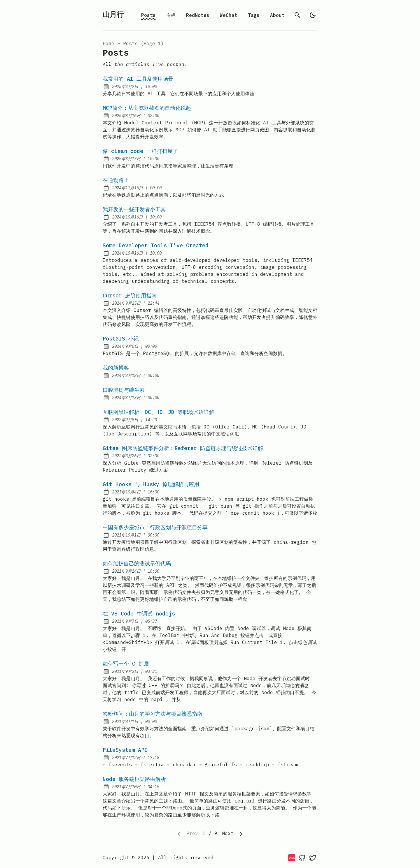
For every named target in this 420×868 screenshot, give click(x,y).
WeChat (229, 15)
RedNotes (198, 15)
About (277, 15)
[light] (313, 15)
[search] (297, 15)
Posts (148, 15)
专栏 (171, 15)
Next (233, 834)
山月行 (113, 15)
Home (108, 43)
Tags (254, 15)
